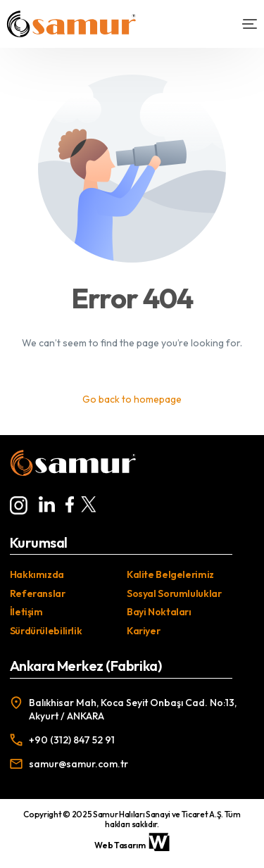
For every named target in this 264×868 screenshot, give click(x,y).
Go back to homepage (132, 399)
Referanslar (38, 593)
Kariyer (143, 631)
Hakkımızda (37, 574)
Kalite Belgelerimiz (170, 574)
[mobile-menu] (244, 24)
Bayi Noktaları (159, 612)
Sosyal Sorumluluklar (174, 593)
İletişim (26, 612)
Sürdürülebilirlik (46, 631)
